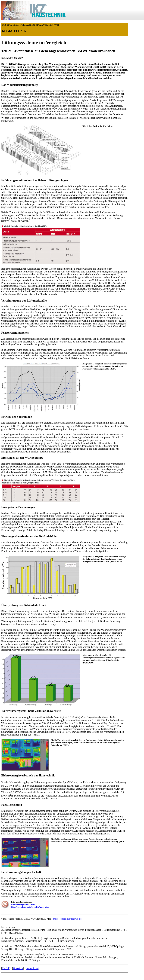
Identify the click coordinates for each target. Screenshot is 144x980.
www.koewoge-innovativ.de (23, 904)
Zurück (6, 968)
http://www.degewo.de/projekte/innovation (30, 907)
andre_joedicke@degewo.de (67, 919)
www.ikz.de (32, 968)
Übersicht (18, 968)
